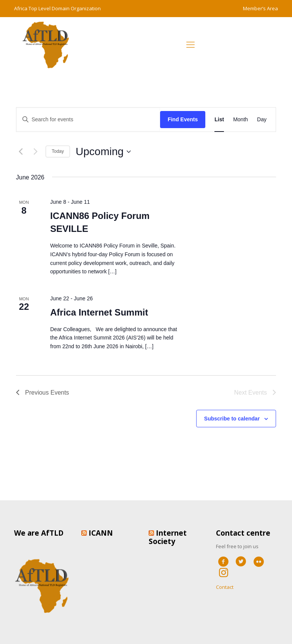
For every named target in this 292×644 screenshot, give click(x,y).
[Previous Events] (21, 152)
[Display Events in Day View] (262, 120)
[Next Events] (35, 152)
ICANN (101, 533)
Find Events (183, 119)
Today (58, 151)
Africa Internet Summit (99, 312)
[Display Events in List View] (219, 120)
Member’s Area (260, 8)
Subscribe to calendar (232, 419)
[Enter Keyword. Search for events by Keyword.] (88, 120)
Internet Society (168, 537)
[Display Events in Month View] (240, 120)
